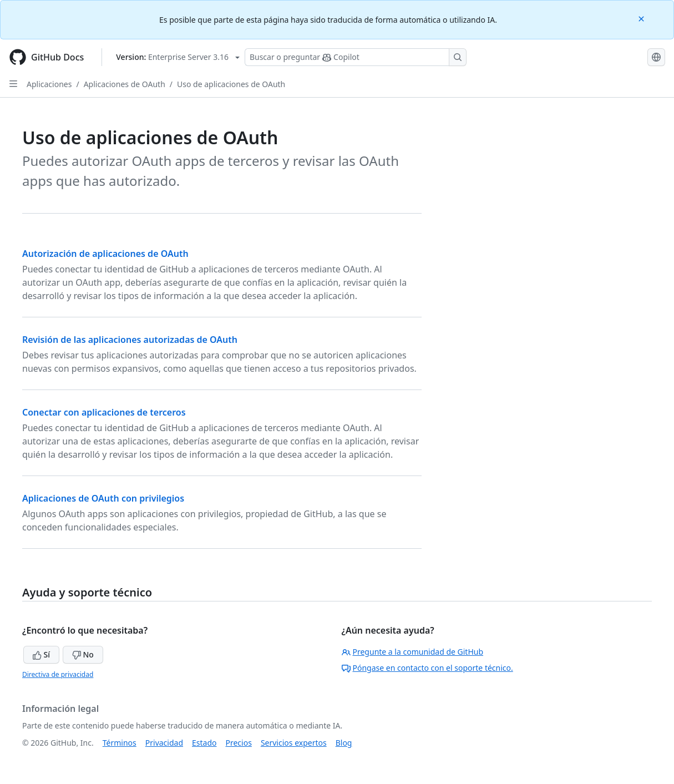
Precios (239, 743)
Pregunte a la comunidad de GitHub (413, 652)
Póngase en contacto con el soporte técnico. (427, 668)
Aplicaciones (49, 84)
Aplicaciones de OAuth (125, 84)
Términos (120, 743)
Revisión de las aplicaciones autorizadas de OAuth (130, 340)
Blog (344, 743)
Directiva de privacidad (58, 674)
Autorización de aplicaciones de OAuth (105, 254)
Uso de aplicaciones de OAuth (231, 84)
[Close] (642, 18)
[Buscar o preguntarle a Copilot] (356, 57)
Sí (41, 654)
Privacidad (164, 743)
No (83, 654)
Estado (204, 743)
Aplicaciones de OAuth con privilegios (103, 498)
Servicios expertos (294, 743)
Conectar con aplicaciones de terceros (104, 412)
